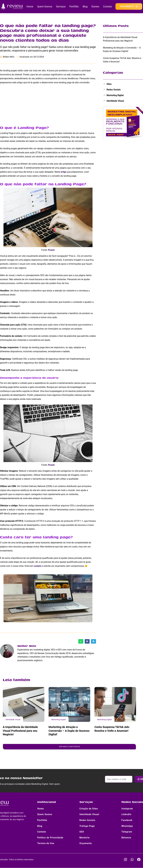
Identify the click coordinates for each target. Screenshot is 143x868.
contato (38, 566)
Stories (95, 6)
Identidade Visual (13, 719)
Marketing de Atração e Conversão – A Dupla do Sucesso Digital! (69, 731)
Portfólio (74, 6)
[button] (81, 641)
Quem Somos (45, 6)
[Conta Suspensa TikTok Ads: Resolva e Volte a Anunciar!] (115, 704)
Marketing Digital (59, 719)
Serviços (61, 6)
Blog (85, 6)
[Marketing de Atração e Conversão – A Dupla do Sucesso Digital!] (69, 704)
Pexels (51, 250)
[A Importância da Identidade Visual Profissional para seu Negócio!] (24, 704)
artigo (64, 172)
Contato (108, 6)
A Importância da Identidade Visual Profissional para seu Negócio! (20, 731)
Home (30, 6)
